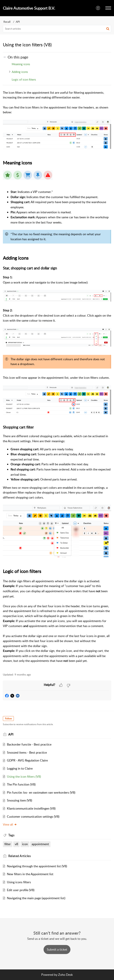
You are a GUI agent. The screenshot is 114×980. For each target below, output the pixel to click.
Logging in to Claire (20, 768)
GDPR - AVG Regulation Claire (27, 760)
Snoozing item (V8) (19, 800)
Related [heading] (19, 856)
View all (10, 824)
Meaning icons (21, 64)
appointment (40, 844)
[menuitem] (98, 8)
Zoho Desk (65, 975)
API (18, 22)
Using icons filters (19, 882)
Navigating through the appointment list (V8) (37, 866)
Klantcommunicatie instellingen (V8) (31, 808)
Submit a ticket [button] (57, 949)
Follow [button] (8, 719)
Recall (7, 22)
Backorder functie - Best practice (29, 744)
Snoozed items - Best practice (27, 752)
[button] (98, 8)
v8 (16, 844)
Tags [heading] (11, 835)
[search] (57, 29)
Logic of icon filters (24, 79)
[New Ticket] (57, 949)
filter (8, 844)
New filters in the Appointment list (30, 874)
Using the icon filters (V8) (24, 776)
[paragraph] (57, 379)
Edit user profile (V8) (21, 890)
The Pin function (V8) (21, 784)
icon (25, 844)
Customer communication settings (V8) (33, 817)
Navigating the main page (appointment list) (36, 898)
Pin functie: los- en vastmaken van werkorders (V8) (41, 792)
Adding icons (20, 72)
